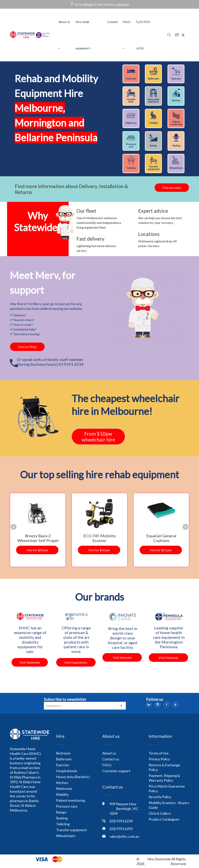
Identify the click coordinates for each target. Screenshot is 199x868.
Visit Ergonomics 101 (76, 664)
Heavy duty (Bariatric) (73, 777)
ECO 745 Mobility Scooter (100, 538)
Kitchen (62, 783)
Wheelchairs (66, 836)
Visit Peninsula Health (168, 659)
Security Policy (160, 797)
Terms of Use (159, 753)
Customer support (116, 771)
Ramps (61, 812)
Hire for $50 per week (99, 551)
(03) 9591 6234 (121, 821)
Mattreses (64, 789)
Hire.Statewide (159, 859)
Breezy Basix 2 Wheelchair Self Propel (38, 538)
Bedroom (63, 753)
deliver (88, 4)
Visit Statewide (30, 662)
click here (122, 4)
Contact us (111, 759)
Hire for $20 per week (37, 551)
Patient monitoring (70, 800)
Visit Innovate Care (122, 659)
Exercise (63, 765)
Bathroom (64, 759)
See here (153, 246)
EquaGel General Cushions (161, 538)
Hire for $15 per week (161, 551)
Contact (113, 22)
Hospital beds (67, 771)
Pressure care (67, 806)
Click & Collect (160, 813)
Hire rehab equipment (83, 35)
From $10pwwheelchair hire (98, 437)
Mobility (62, 794)
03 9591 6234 (143, 35)
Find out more (172, 188)
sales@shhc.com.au (124, 836)
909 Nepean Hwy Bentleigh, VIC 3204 (124, 809)
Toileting (63, 824)
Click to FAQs (27, 347)
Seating (62, 818)
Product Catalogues (164, 819)
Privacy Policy (159, 759)
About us (64, 35)
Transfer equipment (71, 830)
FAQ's (127, 35)
